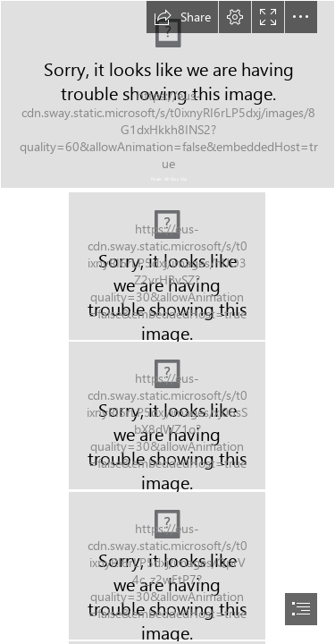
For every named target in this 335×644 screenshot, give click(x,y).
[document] (167, 322)
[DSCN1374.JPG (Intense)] (167, 94)
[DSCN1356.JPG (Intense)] (167, 266)
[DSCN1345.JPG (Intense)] (167, 566)
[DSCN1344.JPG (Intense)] (167, 415)
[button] (182, 17)
